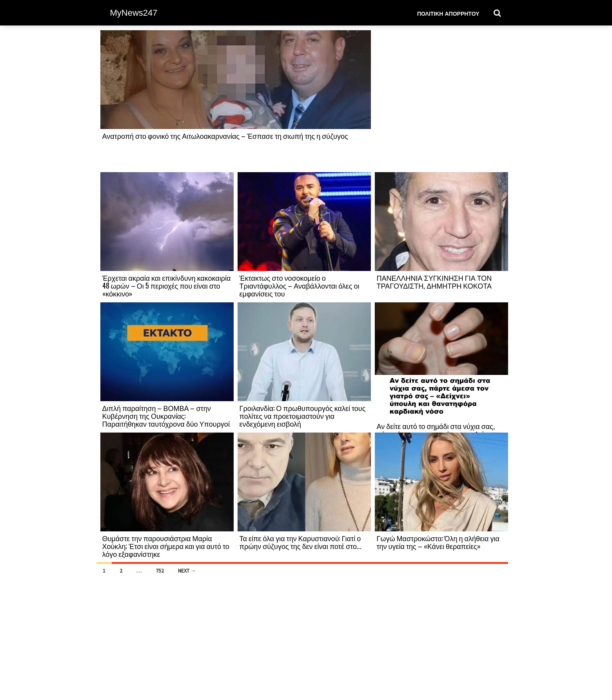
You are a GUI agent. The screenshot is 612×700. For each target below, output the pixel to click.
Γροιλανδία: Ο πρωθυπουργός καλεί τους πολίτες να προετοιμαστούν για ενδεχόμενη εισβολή (303, 416)
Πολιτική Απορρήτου (448, 13)
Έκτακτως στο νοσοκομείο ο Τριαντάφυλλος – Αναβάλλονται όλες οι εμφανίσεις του (300, 285)
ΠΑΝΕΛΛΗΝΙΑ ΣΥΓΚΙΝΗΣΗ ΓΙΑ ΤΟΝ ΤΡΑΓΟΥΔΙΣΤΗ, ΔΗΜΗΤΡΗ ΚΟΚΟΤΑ (434, 282)
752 (160, 571)
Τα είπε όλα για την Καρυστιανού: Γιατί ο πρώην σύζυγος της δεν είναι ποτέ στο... (301, 542)
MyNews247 (134, 13)
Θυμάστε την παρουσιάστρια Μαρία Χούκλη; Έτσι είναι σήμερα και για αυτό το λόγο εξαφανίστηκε (166, 546)
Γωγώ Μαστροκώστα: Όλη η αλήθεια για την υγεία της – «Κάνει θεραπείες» (438, 542)
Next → (187, 571)
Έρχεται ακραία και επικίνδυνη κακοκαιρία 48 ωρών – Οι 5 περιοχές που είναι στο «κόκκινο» (167, 285)
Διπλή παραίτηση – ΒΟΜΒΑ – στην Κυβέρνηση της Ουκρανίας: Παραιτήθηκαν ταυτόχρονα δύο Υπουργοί (166, 416)
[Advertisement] (441, 101)
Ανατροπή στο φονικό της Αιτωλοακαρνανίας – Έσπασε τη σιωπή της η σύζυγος (225, 136)
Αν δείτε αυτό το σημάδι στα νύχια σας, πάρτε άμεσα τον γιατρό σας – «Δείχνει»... (440, 430)
